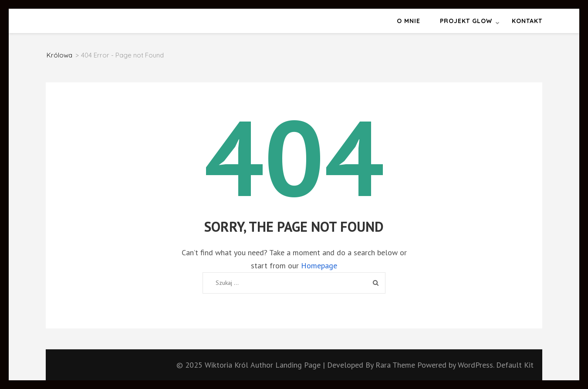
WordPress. (476, 365)
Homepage (319, 266)
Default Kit (515, 365)
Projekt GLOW (466, 21)
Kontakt (527, 21)
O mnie (409, 21)
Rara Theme (396, 365)
